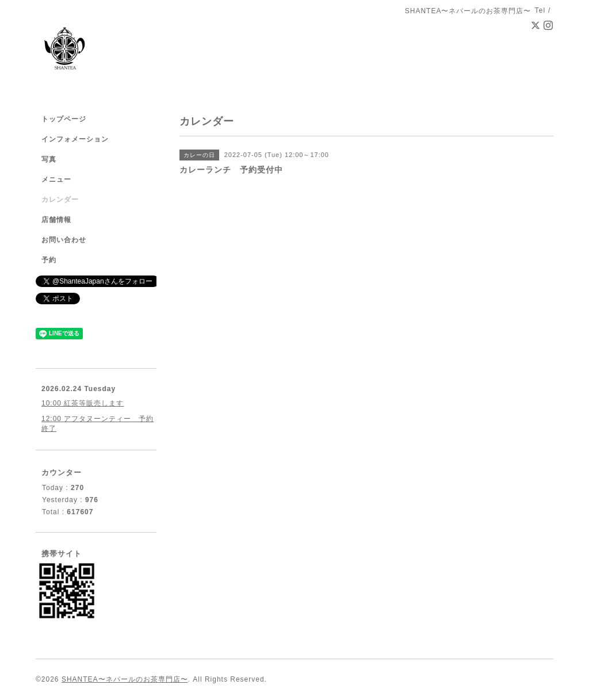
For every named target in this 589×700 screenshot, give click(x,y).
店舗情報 (56, 220)
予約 (49, 260)
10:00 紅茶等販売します (83, 403)
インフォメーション (75, 139)
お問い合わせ (64, 240)
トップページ (64, 119)
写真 (49, 159)
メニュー (56, 179)
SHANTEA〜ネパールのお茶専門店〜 (125, 679)
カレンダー (60, 200)
